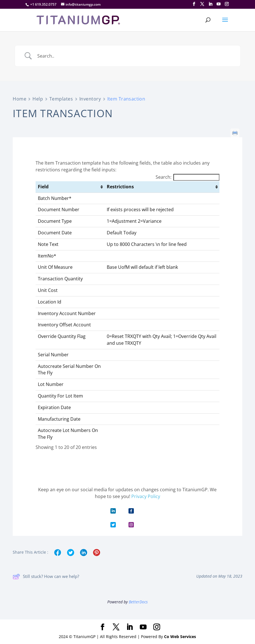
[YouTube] (219, 4)
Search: (188, 177)
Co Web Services (180, 637)
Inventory (90, 99)
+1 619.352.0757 (43, 4)
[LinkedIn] (210, 4)
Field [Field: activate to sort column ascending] (43, 187)
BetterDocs (138, 602)
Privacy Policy (146, 496)
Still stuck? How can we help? (46, 577)
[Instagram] (227, 4)
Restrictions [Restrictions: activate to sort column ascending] (120, 187)
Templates (61, 99)
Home (19, 99)
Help (38, 99)
